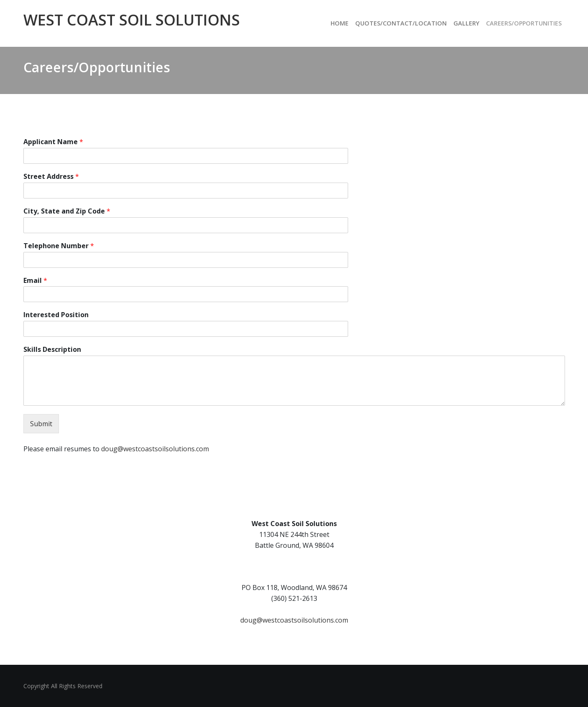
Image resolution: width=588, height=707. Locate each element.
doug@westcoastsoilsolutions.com (155, 449)
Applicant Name (53, 142)
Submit (41, 424)
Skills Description (52, 350)
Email (35, 281)
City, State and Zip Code (67, 211)
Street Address (51, 177)
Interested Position (56, 315)
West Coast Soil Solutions (132, 20)
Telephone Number (59, 246)
